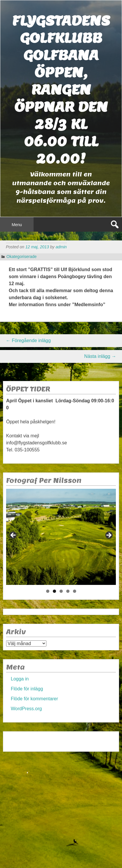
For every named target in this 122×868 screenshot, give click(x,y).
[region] (61, 537)
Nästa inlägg (100, 356)
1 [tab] (48, 591)
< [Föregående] (13, 536)
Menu (17, 225)
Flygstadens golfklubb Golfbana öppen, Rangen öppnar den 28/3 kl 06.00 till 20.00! (61, 90)
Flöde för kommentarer (34, 699)
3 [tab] (61, 591)
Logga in (20, 679)
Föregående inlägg (28, 341)
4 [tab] (68, 591)
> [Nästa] (109, 536)
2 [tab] (54, 591)
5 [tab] (75, 591)
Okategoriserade (22, 257)
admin (61, 247)
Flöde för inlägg (27, 689)
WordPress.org (26, 709)
